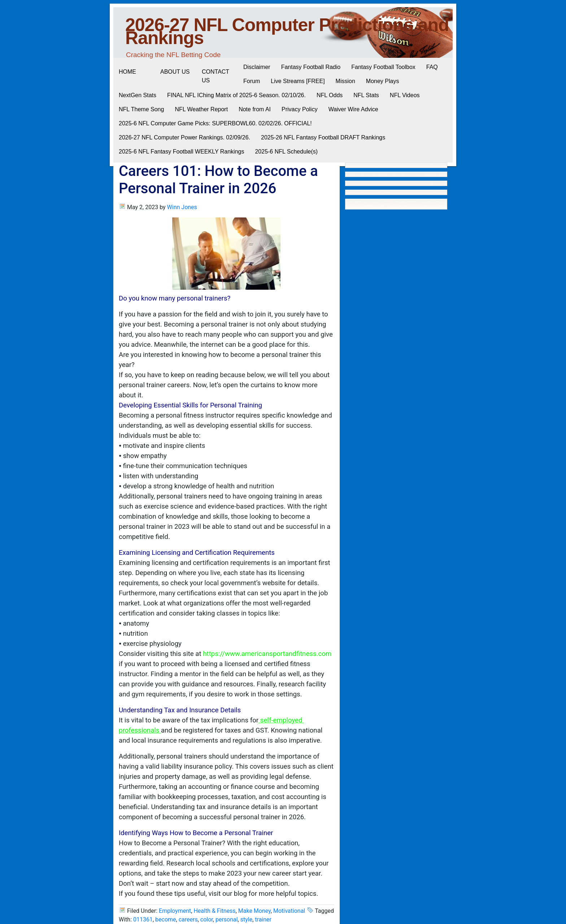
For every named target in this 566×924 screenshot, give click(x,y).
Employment (175, 911)
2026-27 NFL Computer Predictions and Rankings (287, 31)
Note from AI (255, 109)
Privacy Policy (300, 109)
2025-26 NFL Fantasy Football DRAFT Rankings (323, 137)
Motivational (289, 911)
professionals (139, 730)
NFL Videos (405, 95)
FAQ (432, 67)
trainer (263, 919)
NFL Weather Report (201, 109)
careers (188, 919)
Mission (345, 81)
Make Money (254, 911)
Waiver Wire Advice (353, 109)
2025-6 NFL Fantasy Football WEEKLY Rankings (181, 152)
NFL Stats (366, 95)
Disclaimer (257, 67)
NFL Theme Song (141, 109)
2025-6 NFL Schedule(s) (286, 152)
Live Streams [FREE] (298, 81)
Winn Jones (182, 207)
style (246, 919)
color (207, 919)
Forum (252, 81)
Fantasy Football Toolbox (383, 67)
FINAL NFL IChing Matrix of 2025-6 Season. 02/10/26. (236, 95)
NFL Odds (330, 95)
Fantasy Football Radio (311, 67)
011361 (143, 919)
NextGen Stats (138, 95)
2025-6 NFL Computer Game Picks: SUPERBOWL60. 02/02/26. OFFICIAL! (215, 123)
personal (227, 919)
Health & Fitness (214, 911)
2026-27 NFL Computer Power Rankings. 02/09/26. (184, 137)
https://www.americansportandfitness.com (267, 654)
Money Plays (383, 81)
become (166, 919)
